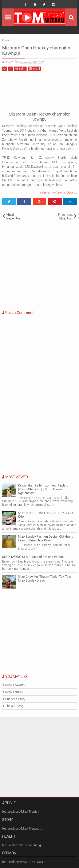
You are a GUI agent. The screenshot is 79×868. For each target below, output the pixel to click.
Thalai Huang (14, 706)
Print (20, 69)
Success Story (15, 699)
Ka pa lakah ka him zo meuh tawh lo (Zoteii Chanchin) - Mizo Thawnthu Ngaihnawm (43, 489)
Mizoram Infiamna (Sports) (58, 192)
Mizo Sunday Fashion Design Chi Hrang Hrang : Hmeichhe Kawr (46, 538)
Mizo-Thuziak (14, 692)
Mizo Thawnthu (16, 685)
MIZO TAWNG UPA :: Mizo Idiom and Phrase (33, 557)
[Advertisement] (39, 91)
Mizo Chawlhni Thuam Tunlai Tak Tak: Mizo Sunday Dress (44, 579)
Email (34, 69)
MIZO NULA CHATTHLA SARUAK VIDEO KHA (46, 515)
